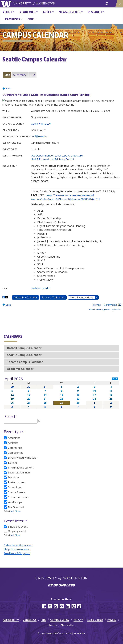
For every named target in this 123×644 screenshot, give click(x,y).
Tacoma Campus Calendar (25, 362)
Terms (53, 625)
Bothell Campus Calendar (24, 348)
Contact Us (30, 620)
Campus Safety (60, 620)
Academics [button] (27, 12)
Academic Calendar (20, 369)
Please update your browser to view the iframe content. (61, 75)
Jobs (43, 620)
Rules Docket (95, 620)
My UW (78, 620)
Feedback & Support (17, 553)
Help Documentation (17, 549)
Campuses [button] (13, 19)
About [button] (7, 12)
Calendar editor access (18, 545)
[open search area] (107, 3)
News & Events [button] (70, 12)
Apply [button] (47, 12)
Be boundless (61, 586)
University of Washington (7, 4)
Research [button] (95, 12)
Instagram (56, 606)
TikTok (79, 606)
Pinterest (73, 606)
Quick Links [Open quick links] (118, 5)
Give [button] (31, 19)
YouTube (62, 606)
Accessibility (11, 620)
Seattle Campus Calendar (24, 355)
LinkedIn (68, 606)
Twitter (50, 606)
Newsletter (68, 625)
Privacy (112, 620)
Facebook (44, 606)
